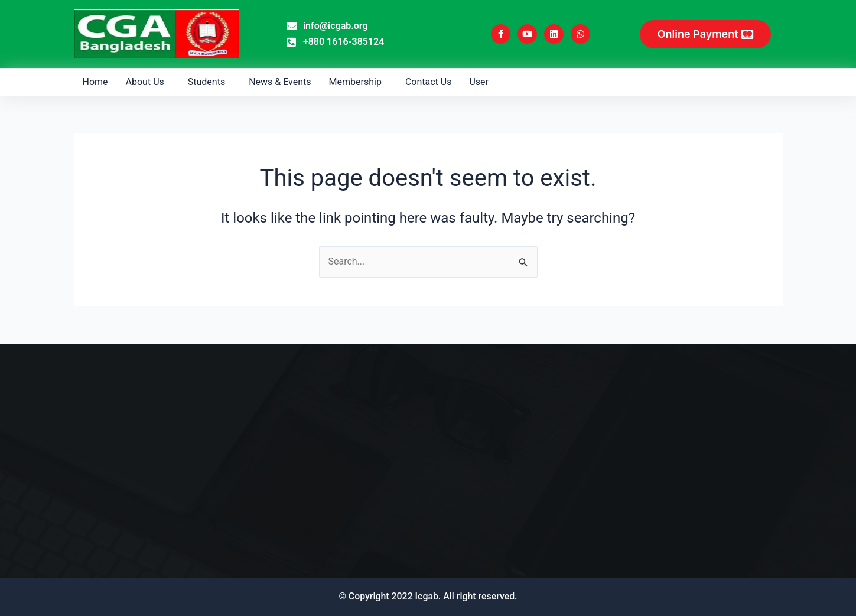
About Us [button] (145, 82)
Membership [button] (355, 82)
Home (95, 82)
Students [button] (206, 82)
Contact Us (429, 82)
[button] (148, 82)
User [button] (479, 82)
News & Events (280, 82)
